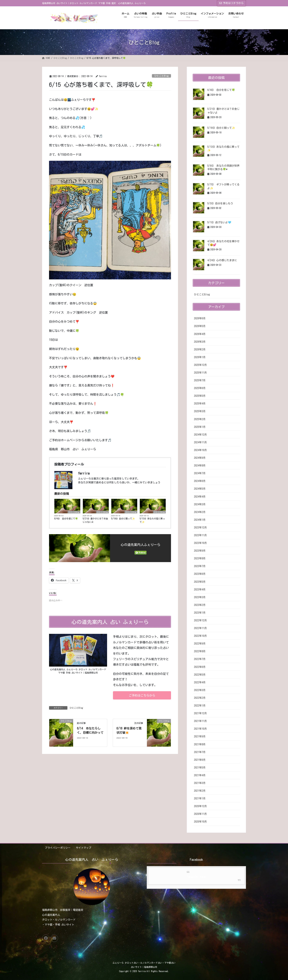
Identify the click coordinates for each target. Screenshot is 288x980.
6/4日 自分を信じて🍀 (66, 519)
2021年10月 (200, 729)
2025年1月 (200, 427)
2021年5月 (200, 768)
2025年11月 (200, 373)
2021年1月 (200, 798)
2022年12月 (200, 620)
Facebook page (196, 876)
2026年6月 (200, 318)
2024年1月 (200, 520)
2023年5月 (200, 582)
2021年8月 (200, 744)
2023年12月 (200, 528)
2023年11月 (200, 535)
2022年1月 (200, 706)
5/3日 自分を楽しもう (220, 203)
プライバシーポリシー (58, 848)
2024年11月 (200, 442)
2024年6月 (200, 481)
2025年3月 (200, 411)
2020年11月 (200, 814)
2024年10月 (200, 450)
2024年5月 (200, 489)
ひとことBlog (161, 76)
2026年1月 (200, 357)
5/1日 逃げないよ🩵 (219, 222)
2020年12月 (200, 806)
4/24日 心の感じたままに (222, 260)
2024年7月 (200, 473)
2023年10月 (200, 543)
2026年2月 (200, 349)
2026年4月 (200, 334)
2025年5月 (200, 396)
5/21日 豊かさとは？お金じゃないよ (95, 520)
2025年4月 (200, 404)
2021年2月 (200, 791)
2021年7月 (200, 752)
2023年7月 (200, 566)
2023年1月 (200, 613)
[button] (142, 695)
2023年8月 (200, 558)
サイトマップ (84, 848)
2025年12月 (200, 365)
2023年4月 (200, 590)
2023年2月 (200, 605)
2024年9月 (200, 458)
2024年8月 (200, 466)
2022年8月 (200, 651)
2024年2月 (200, 512)
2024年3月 (200, 504)
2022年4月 (200, 682)
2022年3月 (200, 690)
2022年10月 (200, 636)
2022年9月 (200, 644)
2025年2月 (200, 419)
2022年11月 (200, 628)
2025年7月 (200, 380)
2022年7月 (200, 659)
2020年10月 (200, 822)
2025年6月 (200, 388)
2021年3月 (200, 783)
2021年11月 (200, 721)
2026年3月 (200, 342)
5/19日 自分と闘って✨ (123, 519)
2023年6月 (200, 574)
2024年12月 (200, 435)
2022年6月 (200, 667)
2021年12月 (200, 713)
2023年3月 (200, 597)
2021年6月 (200, 760)
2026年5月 (200, 326)
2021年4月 (200, 775)
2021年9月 (200, 736)
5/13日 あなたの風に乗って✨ (152, 520)
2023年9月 (200, 551)
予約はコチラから (231, 3)
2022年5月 (200, 675)
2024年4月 (200, 497)
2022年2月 (200, 698)
